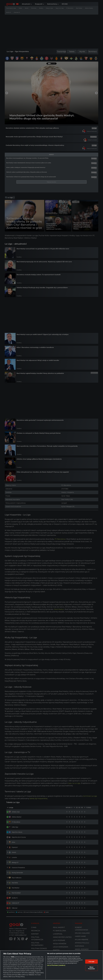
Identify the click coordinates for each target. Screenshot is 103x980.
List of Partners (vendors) (56, 965)
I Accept (91, 961)
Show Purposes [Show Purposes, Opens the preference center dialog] (91, 968)
